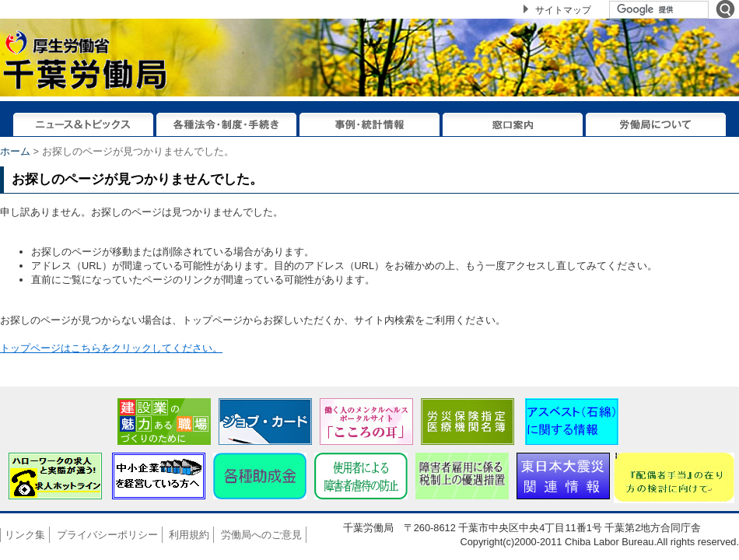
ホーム (15, 151)
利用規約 (189, 535)
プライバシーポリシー (107, 535)
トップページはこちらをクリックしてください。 (111, 348)
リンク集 (25, 535)
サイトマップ (563, 10)
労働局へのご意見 (261, 535)
